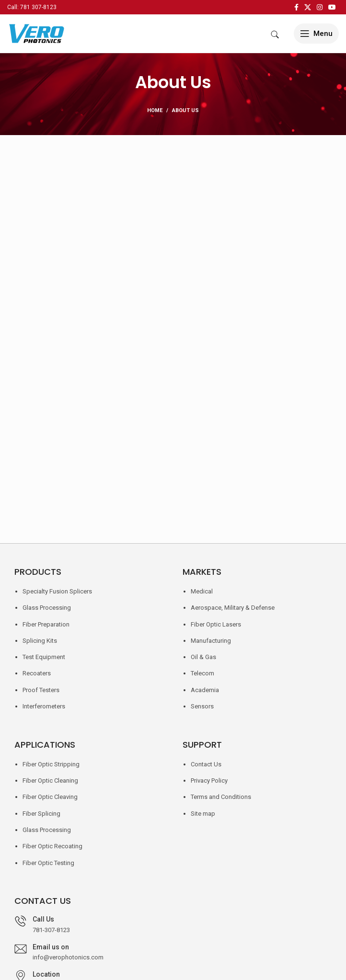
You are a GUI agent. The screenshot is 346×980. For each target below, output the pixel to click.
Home (155, 110)
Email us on (51, 947)
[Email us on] (21, 949)
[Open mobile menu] (316, 34)
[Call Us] (21, 921)
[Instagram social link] (320, 7)
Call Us (43, 919)
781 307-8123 (38, 7)
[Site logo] (36, 33)
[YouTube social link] (332, 7)
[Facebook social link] (296, 7)
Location (46, 974)
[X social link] (308, 7)
